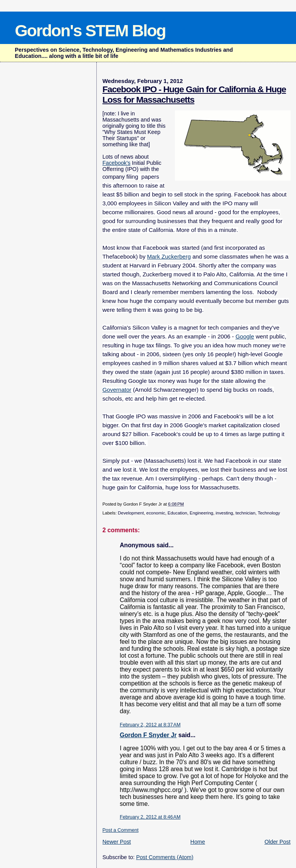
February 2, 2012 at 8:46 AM (150, 817)
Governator (117, 390)
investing (224, 513)
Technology (269, 513)
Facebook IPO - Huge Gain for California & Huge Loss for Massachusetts (194, 94)
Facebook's (117, 163)
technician (246, 513)
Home (198, 842)
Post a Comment (121, 830)
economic (156, 513)
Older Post (277, 842)
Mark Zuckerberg (169, 256)
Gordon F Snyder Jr (148, 735)
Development (131, 513)
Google (245, 336)
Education (177, 513)
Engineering (201, 513)
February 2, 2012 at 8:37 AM (150, 725)
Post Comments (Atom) (165, 857)
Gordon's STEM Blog (90, 30)
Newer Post (117, 842)
